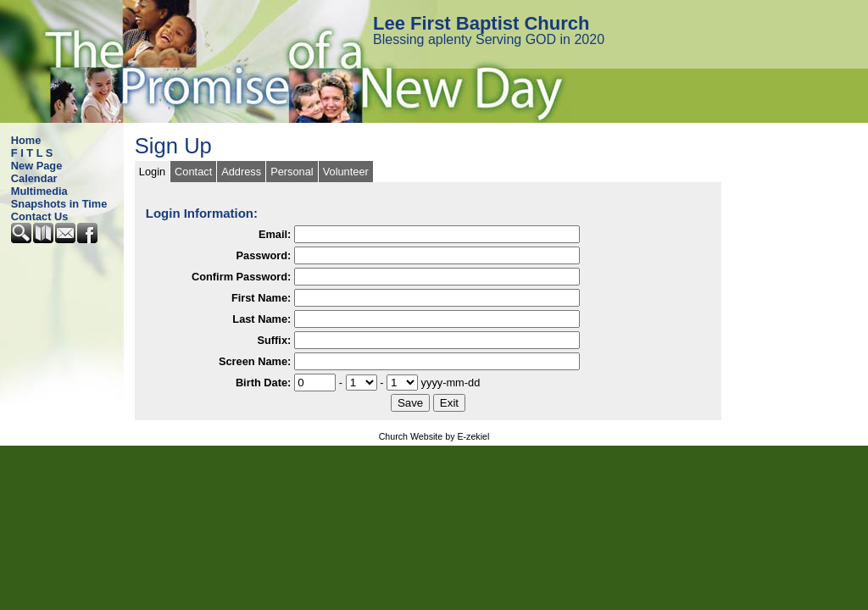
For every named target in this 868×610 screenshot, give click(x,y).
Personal (292, 172)
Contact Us (40, 216)
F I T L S (32, 153)
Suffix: (274, 340)
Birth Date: (263, 383)
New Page (36, 166)
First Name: (261, 298)
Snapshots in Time (59, 204)
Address (241, 172)
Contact (193, 172)
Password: (264, 255)
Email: (275, 234)
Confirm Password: (241, 277)
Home (26, 140)
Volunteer (346, 172)
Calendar (34, 178)
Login (152, 172)
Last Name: (262, 319)
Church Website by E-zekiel (434, 436)
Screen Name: (255, 361)
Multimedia (39, 191)
